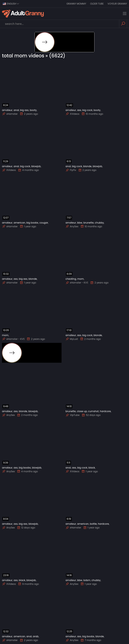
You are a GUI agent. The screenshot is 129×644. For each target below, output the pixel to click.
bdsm (87, 580)
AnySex (72, 227)
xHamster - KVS (77, 283)
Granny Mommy (76, 4)
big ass (24, 110)
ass (79, 110)
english (11, 4)
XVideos (72, 114)
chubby (99, 223)
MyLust (72, 339)
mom (80, 279)
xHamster (10, 114)
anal (16, 110)
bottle (93, 524)
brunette (89, 223)
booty (33, 110)
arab (36, 636)
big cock (87, 110)
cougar (44, 223)
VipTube (73, 415)
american (19, 223)
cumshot (93, 411)
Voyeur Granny (117, 4)
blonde (87, 166)
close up (82, 411)
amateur (7, 110)
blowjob (36, 166)
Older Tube (97, 4)
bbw (80, 223)
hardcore (105, 411)
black (92, 468)
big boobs (32, 223)
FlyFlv (71, 170)
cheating (71, 279)
